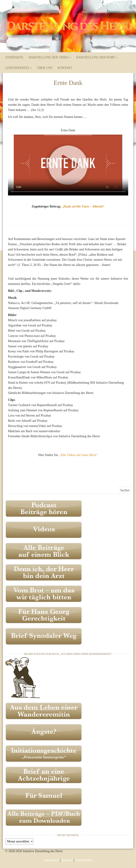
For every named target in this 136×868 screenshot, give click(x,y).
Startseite (14, 57)
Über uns (45, 68)
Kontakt (65, 68)
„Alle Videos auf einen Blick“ (78, 455)
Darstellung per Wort (97, 57)
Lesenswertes (19, 68)
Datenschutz (84, 860)
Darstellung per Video (50, 57)
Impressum (51, 860)
